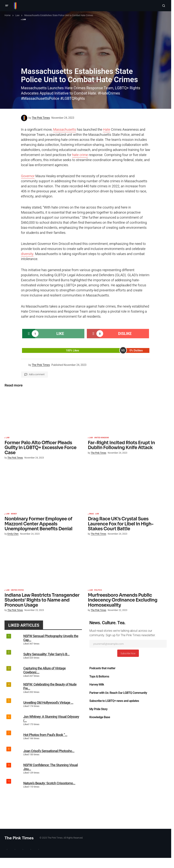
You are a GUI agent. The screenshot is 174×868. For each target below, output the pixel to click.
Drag (92, 514)
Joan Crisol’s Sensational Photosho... (49, 751)
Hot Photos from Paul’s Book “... (45, 735)
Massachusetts (65, 130)
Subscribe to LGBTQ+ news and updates (114, 701)
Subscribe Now (128, 653)
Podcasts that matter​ (102, 668)
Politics (98, 590)
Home (8, 15)
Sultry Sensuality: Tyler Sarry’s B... (46, 654)
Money (14, 514)
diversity (27, 254)
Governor (28, 176)
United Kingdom (102, 438)
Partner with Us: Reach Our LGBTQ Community (118, 693)
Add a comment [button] (37, 374)
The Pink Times (19, 838)
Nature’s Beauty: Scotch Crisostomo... (49, 783)
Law (17, 15)
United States (17, 590)
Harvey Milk (97, 685)
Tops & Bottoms (99, 677)
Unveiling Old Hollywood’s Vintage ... (48, 703)
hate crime (80, 155)
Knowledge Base (100, 717)
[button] (7, 6)
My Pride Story (98, 709)
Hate (107, 130)
